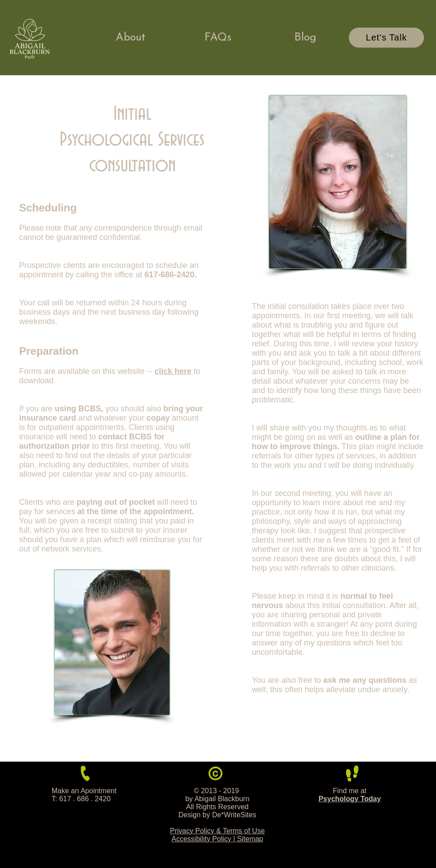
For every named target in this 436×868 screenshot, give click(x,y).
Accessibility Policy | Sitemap (218, 839)
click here (173, 371)
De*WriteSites (234, 815)
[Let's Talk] (386, 38)
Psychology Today (350, 799)
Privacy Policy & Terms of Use (217, 831)
